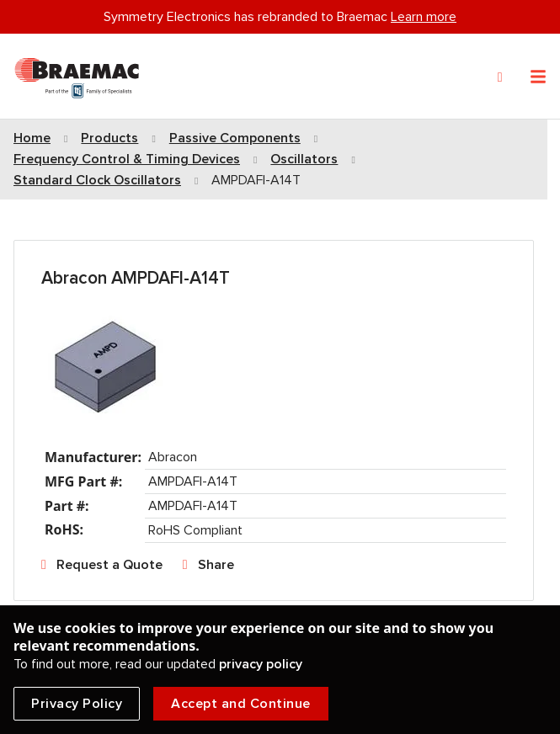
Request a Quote (109, 565)
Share (216, 565)
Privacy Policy (77, 704)
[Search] (500, 77)
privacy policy (261, 664)
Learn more (424, 17)
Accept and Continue (241, 704)
